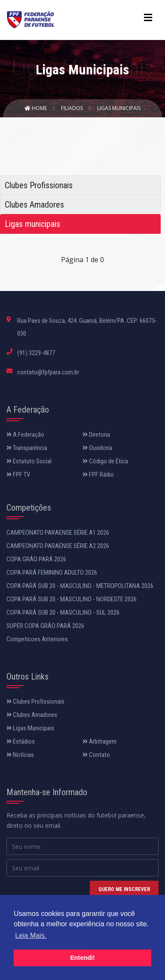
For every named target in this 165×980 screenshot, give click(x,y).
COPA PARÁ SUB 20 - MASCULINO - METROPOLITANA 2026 (80, 586)
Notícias (20, 755)
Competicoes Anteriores (37, 639)
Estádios (21, 741)
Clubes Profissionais (35, 701)
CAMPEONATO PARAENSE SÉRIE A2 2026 (58, 546)
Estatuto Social (29, 461)
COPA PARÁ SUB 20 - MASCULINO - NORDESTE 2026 (72, 599)
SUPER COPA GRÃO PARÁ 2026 (45, 626)
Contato (96, 755)
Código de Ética (105, 461)
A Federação (25, 435)
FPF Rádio (98, 475)
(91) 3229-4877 (36, 353)
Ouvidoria (97, 448)
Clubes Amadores (32, 715)
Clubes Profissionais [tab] (39, 185)
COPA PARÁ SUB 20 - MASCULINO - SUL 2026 (63, 612)
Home (36, 108)
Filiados (73, 108)
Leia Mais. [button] (31, 936)
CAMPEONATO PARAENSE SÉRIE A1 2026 (58, 533)
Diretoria (96, 435)
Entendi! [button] (82, 958)
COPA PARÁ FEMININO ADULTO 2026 (52, 573)
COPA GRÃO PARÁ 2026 (36, 559)
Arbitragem (99, 741)
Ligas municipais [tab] (32, 224)
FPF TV (18, 475)
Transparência (27, 448)
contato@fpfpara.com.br (48, 372)
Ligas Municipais (119, 108)
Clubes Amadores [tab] (34, 205)
